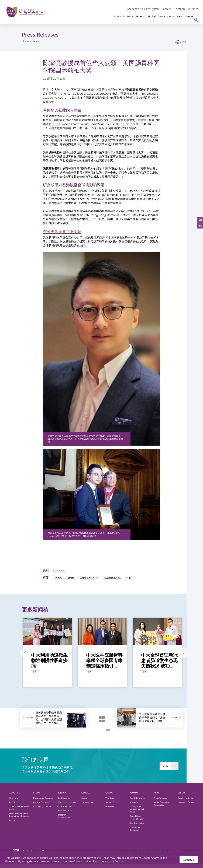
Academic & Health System (143, 9)
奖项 (129, 578)
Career (167, 9)
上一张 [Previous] (22, 653)
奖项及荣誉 (61, 570)
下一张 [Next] (181, 653)
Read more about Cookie (108, 861)
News (36, 41)
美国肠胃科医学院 (112, 578)
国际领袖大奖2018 (89, 578)
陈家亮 (59, 578)
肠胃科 (71, 578)
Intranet (193, 9)
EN (199, 221)
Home (25, 41)
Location (180, 9)
